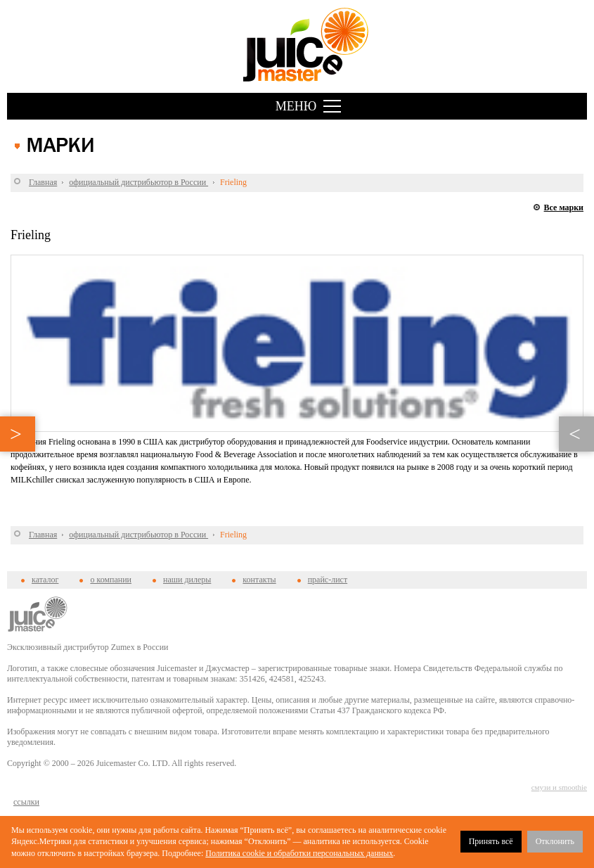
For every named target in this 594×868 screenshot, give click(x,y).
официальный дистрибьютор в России (138, 182)
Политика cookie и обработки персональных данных (299, 853)
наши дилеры (187, 580)
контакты (259, 580)
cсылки (26, 802)
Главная (43, 182)
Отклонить (555, 841)
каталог (45, 580)
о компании (111, 580)
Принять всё (491, 841)
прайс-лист (328, 580)
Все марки (564, 208)
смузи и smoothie (559, 787)
